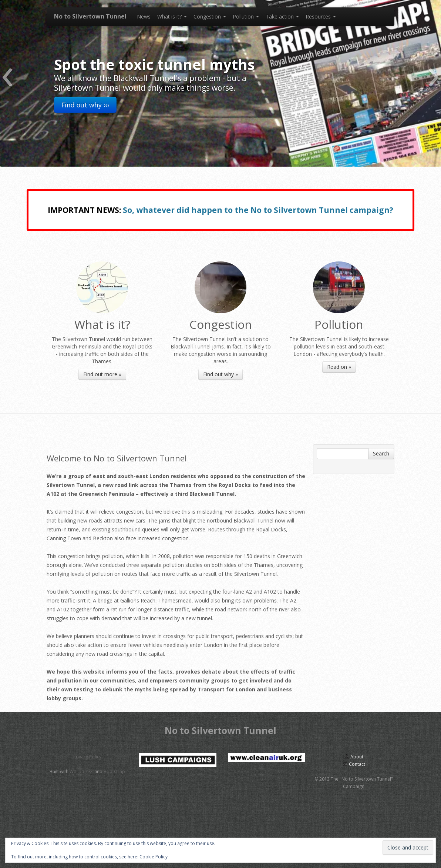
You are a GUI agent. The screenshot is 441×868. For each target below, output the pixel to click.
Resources (321, 16)
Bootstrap (114, 772)
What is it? (172, 16)
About (354, 757)
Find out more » (102, 374)
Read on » (339, 367)
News (144, 16)
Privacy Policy (87, 757)
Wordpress (81, 772)
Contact (354, 764)
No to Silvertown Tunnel (90, 16)
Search (381, 453)
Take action (282, 16)
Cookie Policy (154, 857)
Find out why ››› (85, 105)
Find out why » (220, 374)
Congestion (210, 16)
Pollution (246, 16)
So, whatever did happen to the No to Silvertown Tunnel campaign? (258, 210)
